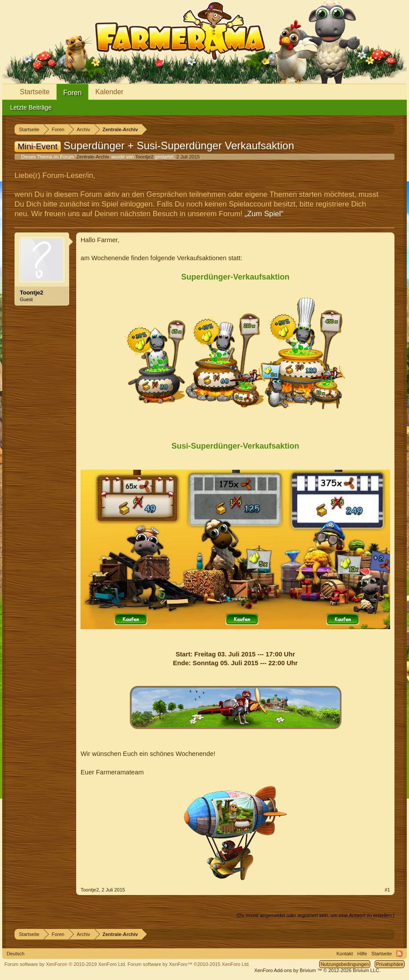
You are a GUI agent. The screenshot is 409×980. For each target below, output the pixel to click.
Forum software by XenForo (65, 964)
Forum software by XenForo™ (189, 964)
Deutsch (15, 954)
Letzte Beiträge (31, 107)
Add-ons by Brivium (317, 970)
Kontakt (345, 954)
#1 (387, 890)
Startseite (35, 92)
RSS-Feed (399, 954)
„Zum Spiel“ (264, 214)
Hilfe (362, 954)
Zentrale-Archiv (93, 157)
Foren (73, 93)
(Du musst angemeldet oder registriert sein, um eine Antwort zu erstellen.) (315, 915)
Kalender (109, 92)
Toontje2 (144, 157)
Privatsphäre (390, 964)
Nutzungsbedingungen (345, 964)
